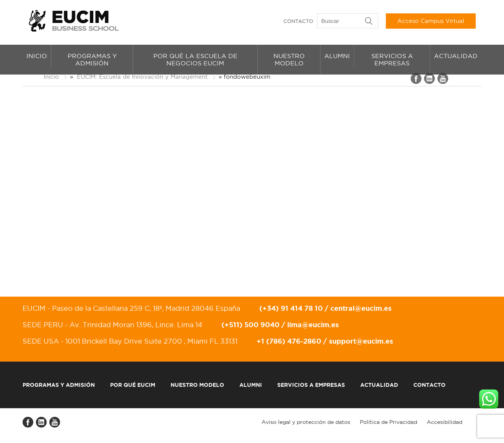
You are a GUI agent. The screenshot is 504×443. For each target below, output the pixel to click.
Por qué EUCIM (133, 385)
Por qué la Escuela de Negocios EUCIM (195, 59)
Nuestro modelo (289, 59)
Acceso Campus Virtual (431, 21)
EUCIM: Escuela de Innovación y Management (142, 77)
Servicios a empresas (392, 59)
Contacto (298, 21)
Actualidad (456, 56)
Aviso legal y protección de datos (306, 422)
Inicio (37, 56)
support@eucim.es (361, 341)
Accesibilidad (445, 422)
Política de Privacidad (389, 422)
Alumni (337, 56)
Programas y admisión (92, 59)
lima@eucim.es (313, 325)
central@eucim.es (361, 308)
